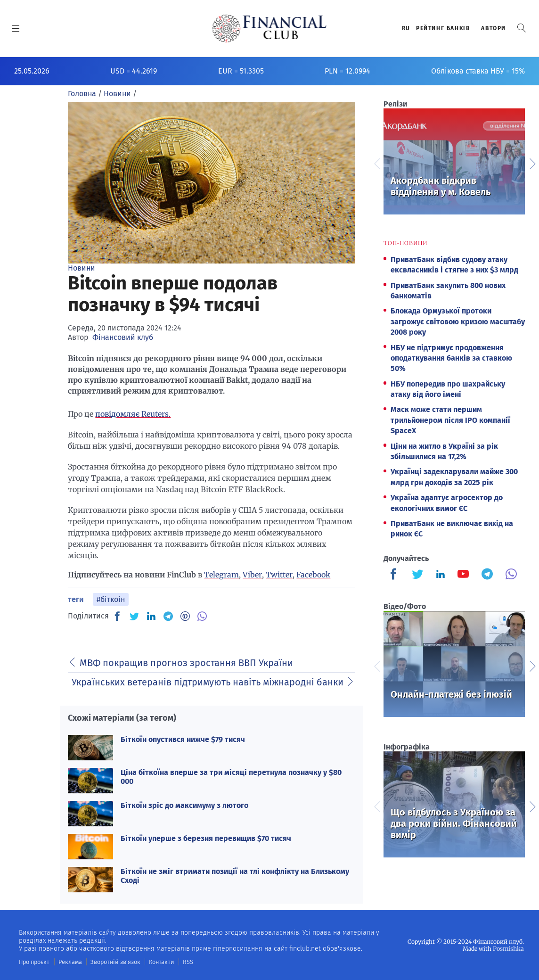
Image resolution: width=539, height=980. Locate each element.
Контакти (157, 962)
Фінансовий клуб (123, 337)
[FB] (117, 616)
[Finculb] (395, 575)
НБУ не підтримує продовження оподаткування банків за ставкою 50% (451, 358)
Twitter (279, 575)
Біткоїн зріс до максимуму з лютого (184, 805)
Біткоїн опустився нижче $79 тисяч (183, 739)
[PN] (185, 616)
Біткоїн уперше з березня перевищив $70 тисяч (206, 838)
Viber (252, 575)
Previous (376, 163)
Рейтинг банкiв (443, 28)
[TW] (134, 616)
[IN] (151, 617)
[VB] (202, 616)
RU (406, 28)
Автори (494, 28)
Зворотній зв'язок (113, 962)
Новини (82, 268)
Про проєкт (34, 962)
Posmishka (509, 948)
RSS (183, 962)
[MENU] (16, 28)
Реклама (69, 962)
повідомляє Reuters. (133, 414)
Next (532, 163)
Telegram (221, 575)
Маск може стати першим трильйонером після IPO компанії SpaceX (450, 420)
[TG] (168, 616)
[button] (522, 28)
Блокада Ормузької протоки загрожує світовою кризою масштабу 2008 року (458, 321)
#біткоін (111, 599)
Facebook (313, 575)
